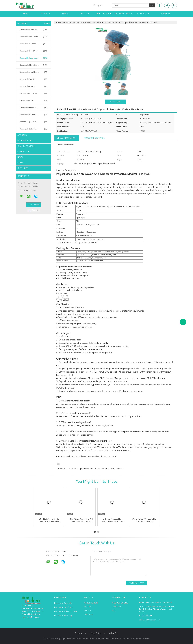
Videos (65, 14)
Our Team (89, 615)
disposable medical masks (89, 469)
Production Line (120, 603)
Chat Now (165, 14)
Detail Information (67, 138)
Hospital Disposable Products (34, 122)
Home (26, 14)
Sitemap (78, 633)
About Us (85, 14)
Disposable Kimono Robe (34, 108)
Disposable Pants (34, 101)
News (20, 157)
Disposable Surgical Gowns (34, 79)
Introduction (91, 603)
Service (87, 611)
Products (45, 14)
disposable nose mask (66, 469)
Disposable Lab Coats (34, 37)
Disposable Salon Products (34, 129)
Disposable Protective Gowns (34, 94)
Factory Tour (104, 14)
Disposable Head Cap (34, 51)
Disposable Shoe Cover (34, 65)
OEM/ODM (116, 607)
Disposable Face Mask (34, 58)
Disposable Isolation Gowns (34, 44)
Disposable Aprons (34, 86)
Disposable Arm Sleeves (34, 72)
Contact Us (143, 14)
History (88, 607)
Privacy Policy (95, 633)
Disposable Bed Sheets (34, 115)
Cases (20, 163)
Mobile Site (113, 633)
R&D (113, 611)
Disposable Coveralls (34, 30)
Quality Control (124, 14)
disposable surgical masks (112, 469)
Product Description (95, 138)
